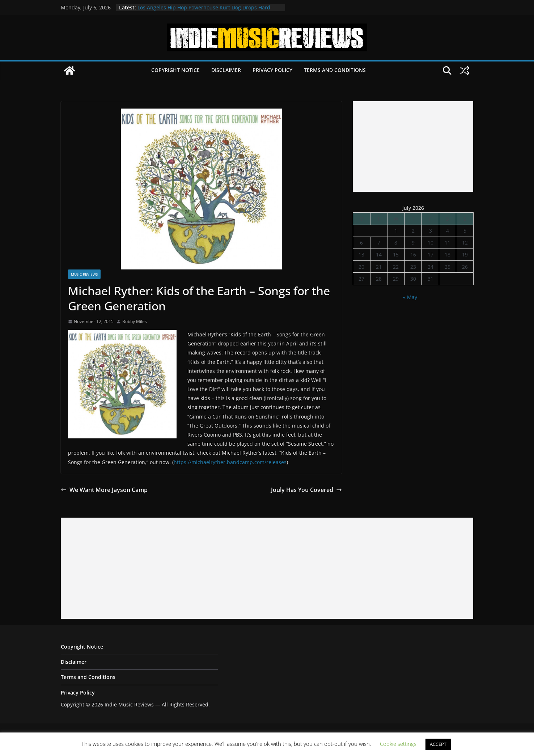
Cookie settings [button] (398, 744)
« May (410, 297)
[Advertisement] (413, 146)
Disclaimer (226, 70)
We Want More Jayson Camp (104, 490)
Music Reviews (84, 274)
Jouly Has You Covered (306, 490)
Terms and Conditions (335, 70)
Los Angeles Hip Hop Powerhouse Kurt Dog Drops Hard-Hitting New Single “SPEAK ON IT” (205, 11)
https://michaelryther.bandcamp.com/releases (230, 462)
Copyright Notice (175, 70)
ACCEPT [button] (438, 744)
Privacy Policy (272, 70)
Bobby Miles (135, 321)
